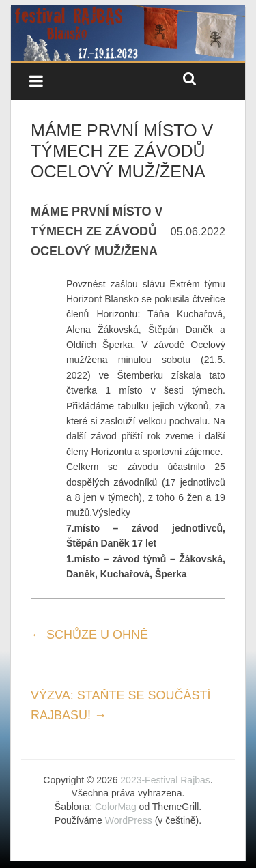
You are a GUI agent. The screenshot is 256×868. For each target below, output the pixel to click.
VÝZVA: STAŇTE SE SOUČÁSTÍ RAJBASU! (120, 705)
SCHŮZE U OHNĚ (89, 635)
